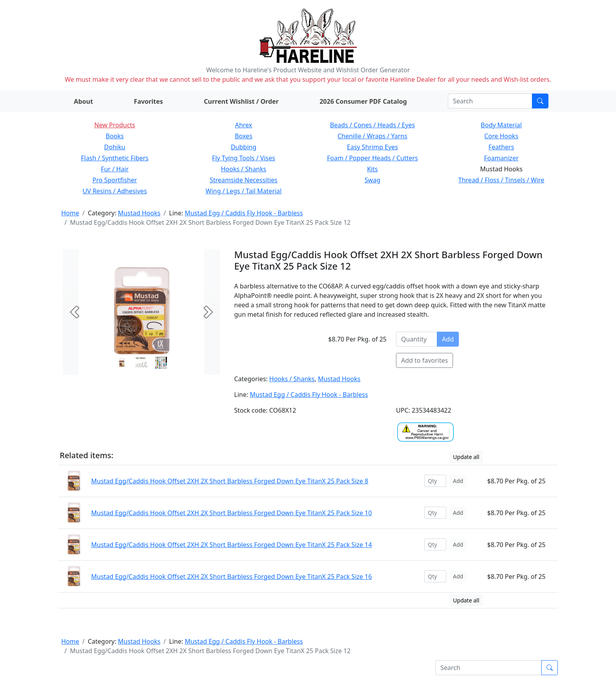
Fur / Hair (115, 169)
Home (70, 213)
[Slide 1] (141, 363)
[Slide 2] (161, 363)
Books (115, 136)
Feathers (501, 147)
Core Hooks (501, 136)
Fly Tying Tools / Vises (244, 158)
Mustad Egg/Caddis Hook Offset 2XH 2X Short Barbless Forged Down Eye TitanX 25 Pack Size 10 (232, 513)
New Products (115, 125)
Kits (372, 169)
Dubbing (243, 147)
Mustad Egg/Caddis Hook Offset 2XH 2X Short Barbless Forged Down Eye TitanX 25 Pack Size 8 (230, 481)
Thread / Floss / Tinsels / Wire (501, 180)
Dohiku (115, 147)
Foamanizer (501, 158)
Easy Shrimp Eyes (372, 147)
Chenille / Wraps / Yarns (372, 136)
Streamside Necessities (244, 180)
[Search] (490, 101)
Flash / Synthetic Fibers (115, 158)
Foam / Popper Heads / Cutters (372, 158)
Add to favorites (424, 360)
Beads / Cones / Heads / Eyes (372, 125)
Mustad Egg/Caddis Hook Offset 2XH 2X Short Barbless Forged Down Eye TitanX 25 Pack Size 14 (232, 545)
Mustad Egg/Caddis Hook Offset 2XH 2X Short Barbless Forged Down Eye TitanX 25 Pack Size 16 (232, 577)
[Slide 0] (122, 363)
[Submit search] (540, 101)
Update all (466, 457)
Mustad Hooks (139, 213)
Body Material (501, 125)
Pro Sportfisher (115, 180)
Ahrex (244, 125)
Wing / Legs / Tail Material (243, 191)
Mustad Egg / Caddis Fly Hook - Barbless (244, 213)
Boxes (244, 136)
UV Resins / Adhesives (115, 191)
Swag (372, 180)
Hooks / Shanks (243, 169)
